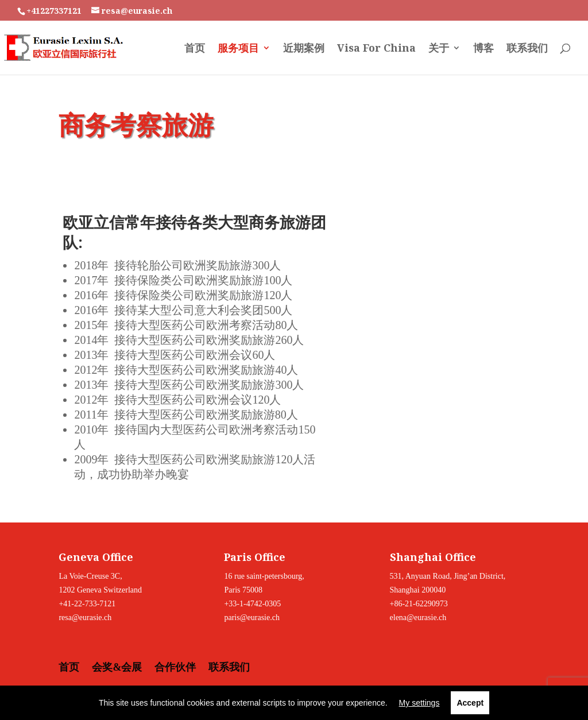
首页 (195, 49)
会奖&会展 (117, 667)
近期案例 (304, 49)
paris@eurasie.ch (252, 618)
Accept (470, 703)
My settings (419, 703)
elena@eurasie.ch (418, 618)
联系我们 (527, 49)
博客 (483, 49)
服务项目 (238, 49)
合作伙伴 (175, 667)
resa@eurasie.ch (85, 618)
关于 (439, 49)
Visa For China (376, 49)
